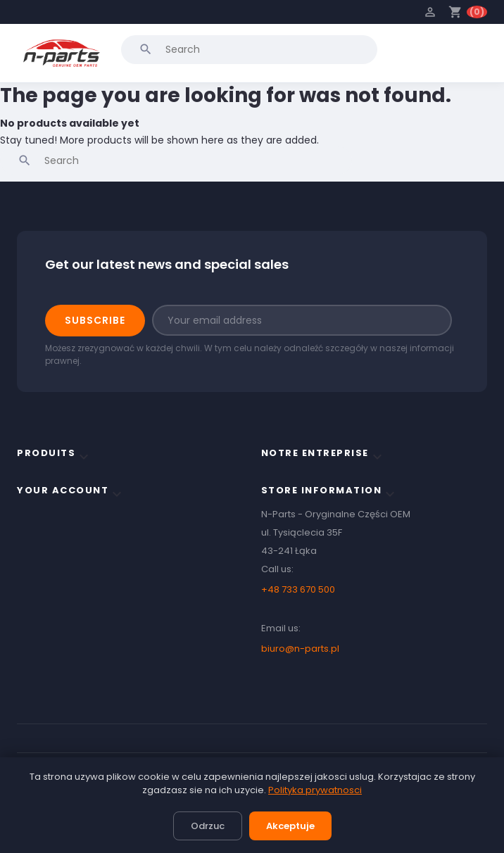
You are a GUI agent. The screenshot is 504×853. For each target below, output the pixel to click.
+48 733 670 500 (298, 589)
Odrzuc (208, 826)
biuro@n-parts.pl (300, 649)
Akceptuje (290, 826)
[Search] (249, 49)
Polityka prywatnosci (315, 790)
